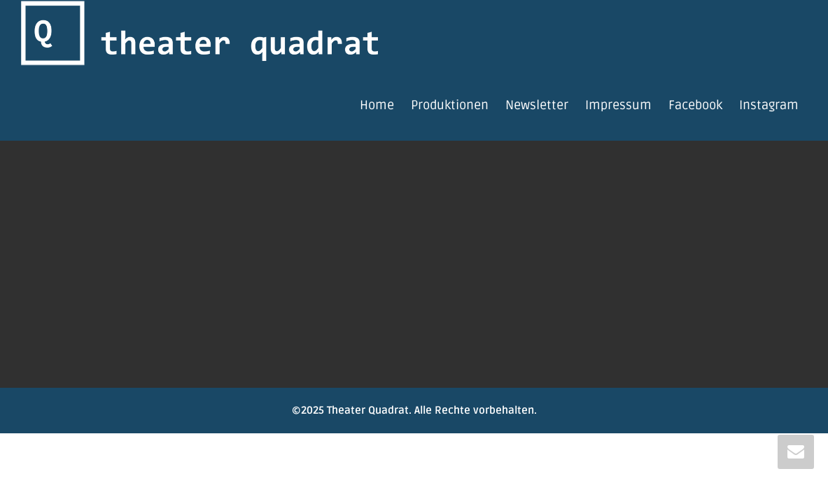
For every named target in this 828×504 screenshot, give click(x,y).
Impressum (618, 105)
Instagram (769, 105)
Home (377, 105)
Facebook (695, 105)
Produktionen (450, 105)
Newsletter (537, 105)
